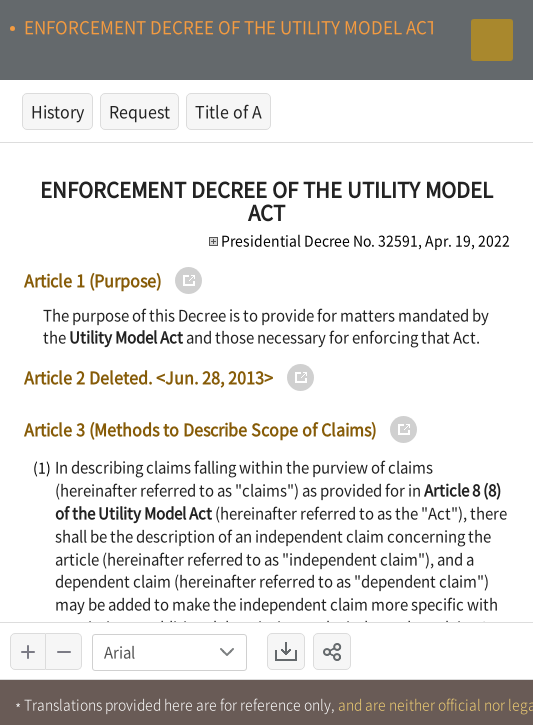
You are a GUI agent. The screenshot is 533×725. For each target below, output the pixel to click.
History (57, 111)
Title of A (228, 111)
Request (139, 111)
